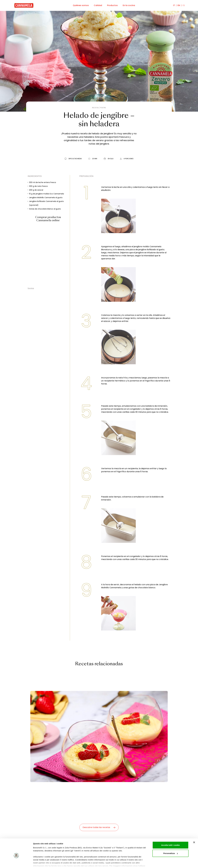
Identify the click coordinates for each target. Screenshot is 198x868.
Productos (112, 5)
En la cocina (129, 5)
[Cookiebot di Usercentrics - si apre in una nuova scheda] (16, 863)
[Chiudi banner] (194, 830)
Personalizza (171, 841)
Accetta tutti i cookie (171, 833)
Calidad (98, 5)
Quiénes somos (81, 5)
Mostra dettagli (40, 863)
